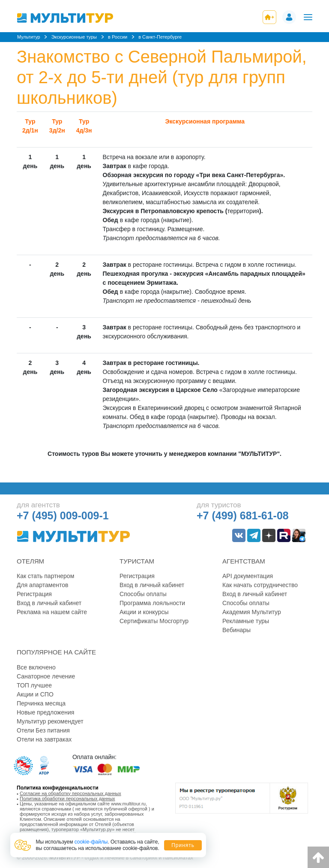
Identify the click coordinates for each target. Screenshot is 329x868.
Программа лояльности (152, 603)
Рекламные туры (246, 621)
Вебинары (236, 630)
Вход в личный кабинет (49, 603)
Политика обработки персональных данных (67, 799)
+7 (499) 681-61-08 (243, 515)
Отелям (30, 561)
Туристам (137, 561)
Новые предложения (45, 712)
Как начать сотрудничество (260, 585)
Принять (183, 845)
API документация (248, 576)
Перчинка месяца (41, 703)
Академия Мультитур (252, 612)
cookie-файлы (91, 842)
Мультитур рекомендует (50, 721)
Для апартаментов (42, 585)
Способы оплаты (143, 594)
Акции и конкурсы (144, 612)
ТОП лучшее (34, 685)
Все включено (36, 667)
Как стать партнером (45, 576)
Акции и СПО (35, 694)
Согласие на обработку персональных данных (70, 793)
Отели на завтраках (44, 739)
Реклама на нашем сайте (52, 612)
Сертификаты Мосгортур (154, 621)
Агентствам (244, 561)
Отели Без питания (43, 730)
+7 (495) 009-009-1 (63, 515)
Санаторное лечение (46, 676)
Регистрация (34, 594)
